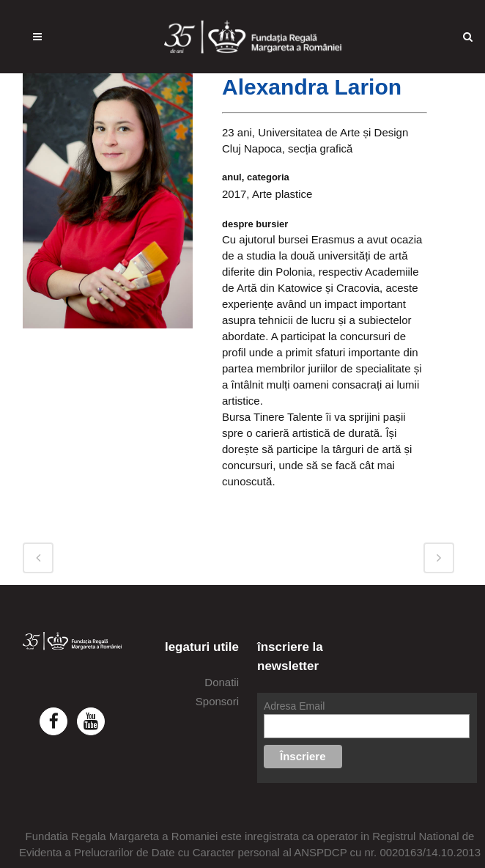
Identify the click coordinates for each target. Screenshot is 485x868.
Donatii (222, 682)
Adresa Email (294, 706)
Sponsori (217, 701)
